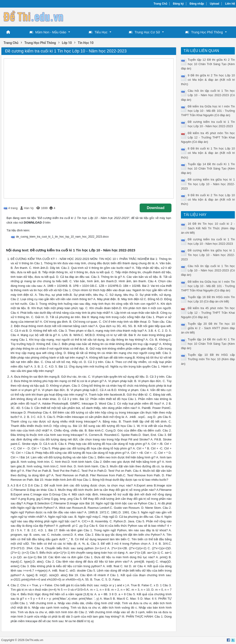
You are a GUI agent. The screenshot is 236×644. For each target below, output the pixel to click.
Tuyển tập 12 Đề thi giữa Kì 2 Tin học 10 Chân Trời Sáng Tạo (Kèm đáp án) (208, 64)
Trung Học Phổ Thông (204, 32)
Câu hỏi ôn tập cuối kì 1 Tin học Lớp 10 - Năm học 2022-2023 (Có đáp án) (208, 95)
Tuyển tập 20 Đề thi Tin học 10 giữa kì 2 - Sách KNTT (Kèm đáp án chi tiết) (208, 328)
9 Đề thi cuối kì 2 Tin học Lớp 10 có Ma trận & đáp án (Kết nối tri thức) (208, 200)
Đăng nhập (197, 4)
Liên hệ (230, 4)
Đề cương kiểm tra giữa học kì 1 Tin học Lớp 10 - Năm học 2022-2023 (208, 184)
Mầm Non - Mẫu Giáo (48, 32)
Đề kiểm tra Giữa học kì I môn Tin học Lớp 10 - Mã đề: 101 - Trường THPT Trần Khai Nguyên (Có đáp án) (208, 111)
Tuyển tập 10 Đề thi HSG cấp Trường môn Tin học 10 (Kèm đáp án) (208, 359)
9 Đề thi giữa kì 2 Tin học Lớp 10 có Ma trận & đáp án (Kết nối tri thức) (208, 80)
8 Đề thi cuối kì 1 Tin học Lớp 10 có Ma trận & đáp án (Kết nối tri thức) (208, 153)
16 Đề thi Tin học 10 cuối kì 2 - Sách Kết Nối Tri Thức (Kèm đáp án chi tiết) (208, 228)
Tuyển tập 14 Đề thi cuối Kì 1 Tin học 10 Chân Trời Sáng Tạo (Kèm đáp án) (208, 168)
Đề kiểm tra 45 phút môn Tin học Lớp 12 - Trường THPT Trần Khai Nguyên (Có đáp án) (208, 137)
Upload (215, 4)
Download (156, 208)
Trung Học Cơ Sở (144, 32)
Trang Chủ (160, 4)
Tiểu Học (98, 32)
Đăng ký (178, 4)
